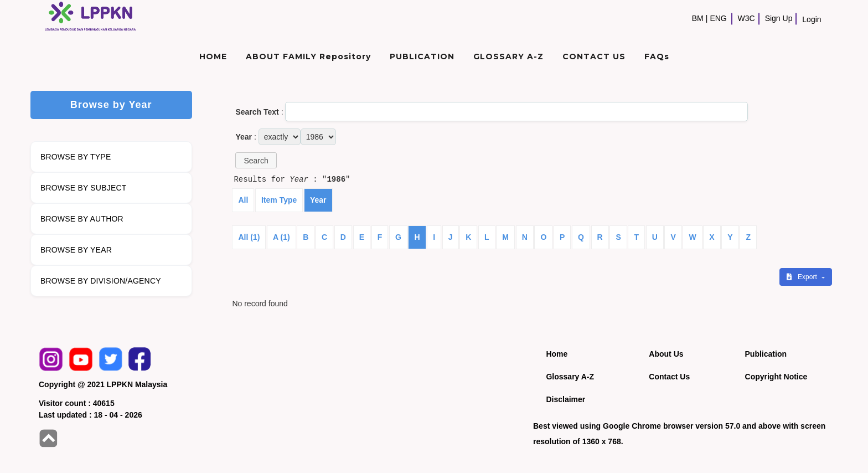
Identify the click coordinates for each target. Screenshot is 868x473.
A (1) (281, 237)
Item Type (279, 200)
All (243, 200)
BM (698, 18)
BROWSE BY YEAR (76, 250)
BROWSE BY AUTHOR (82, 219)
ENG (718, 18)
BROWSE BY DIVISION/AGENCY (101, 281)
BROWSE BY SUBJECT (84, 188)
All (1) (249, 237)
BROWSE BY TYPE (76, 157)
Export (803, 277)
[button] (256, 160)
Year (318, 200)
